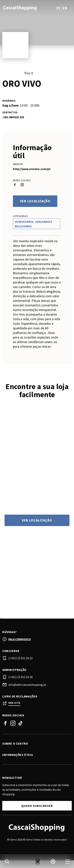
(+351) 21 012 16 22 (20, 658)
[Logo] (37, 828)
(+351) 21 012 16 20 (20, 677)
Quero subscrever (37, 806)
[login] (53, 862)
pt (59, 8)
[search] (7, 862)
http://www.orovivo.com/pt (32, 169)
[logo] (20, 8)
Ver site (14, 703)
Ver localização (35, 201)
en (65, 8)
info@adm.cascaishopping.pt (27, 685)
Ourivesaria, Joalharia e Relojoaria (33, 224)
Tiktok (20, 723)
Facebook (5, 723)
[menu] (68, 862)
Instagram (13, 723)
